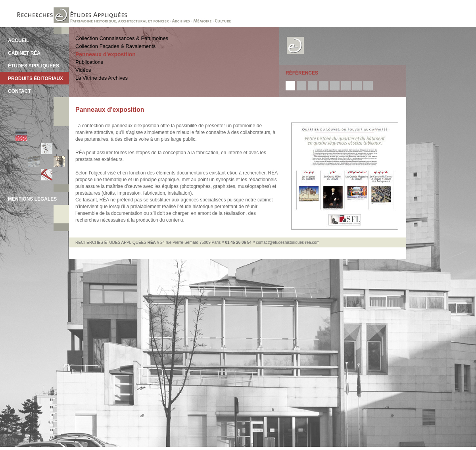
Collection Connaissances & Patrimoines (122, 38)
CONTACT (19, 91)
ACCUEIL (18, 40)
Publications (89, 62)
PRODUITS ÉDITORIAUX (36, 79)
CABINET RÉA (24, 53)
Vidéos (83, 70)
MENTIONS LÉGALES (32, 199)
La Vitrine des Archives (102, 78)
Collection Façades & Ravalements (115, 46)
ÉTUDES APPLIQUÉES (34, 66)
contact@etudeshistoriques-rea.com (288, 242)
